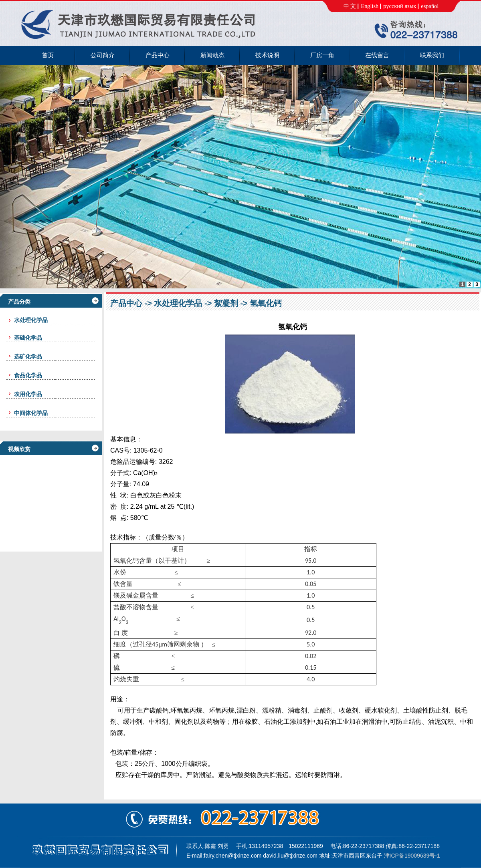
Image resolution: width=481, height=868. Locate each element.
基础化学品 (28, 338)
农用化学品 (28, 394)
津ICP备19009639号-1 (412, 856)
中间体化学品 (31, 413)
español (430, 6)
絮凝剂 (226, 303)
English (370, 6)
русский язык (400, 6)
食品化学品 (28, 375)
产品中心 (126, 303)
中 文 (350, 6)
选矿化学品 (28, 356)
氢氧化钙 (266, 303)
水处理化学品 (178, 303)
